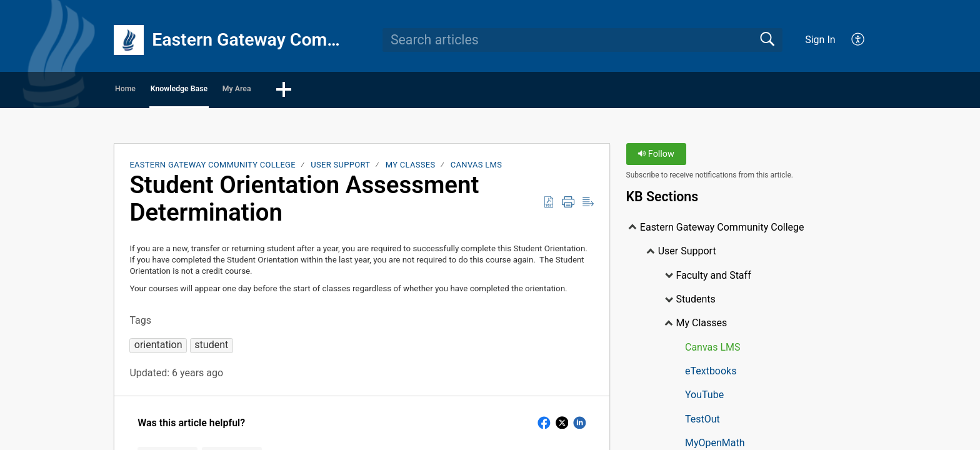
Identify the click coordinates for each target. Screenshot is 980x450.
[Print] (568, 206)
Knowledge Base (243, 91)
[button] (409, 92)
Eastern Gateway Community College (212, 168)
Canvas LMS (476, 168)
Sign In (820, 40)
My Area (343, 91)
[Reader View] (588, 206)
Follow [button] (656, 158)
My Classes (411, 168)
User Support (340, 168)
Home (149, 91)
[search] (582, 40)
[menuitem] (851, 40)
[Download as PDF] (549, 206)
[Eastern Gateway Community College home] (129, 40)
